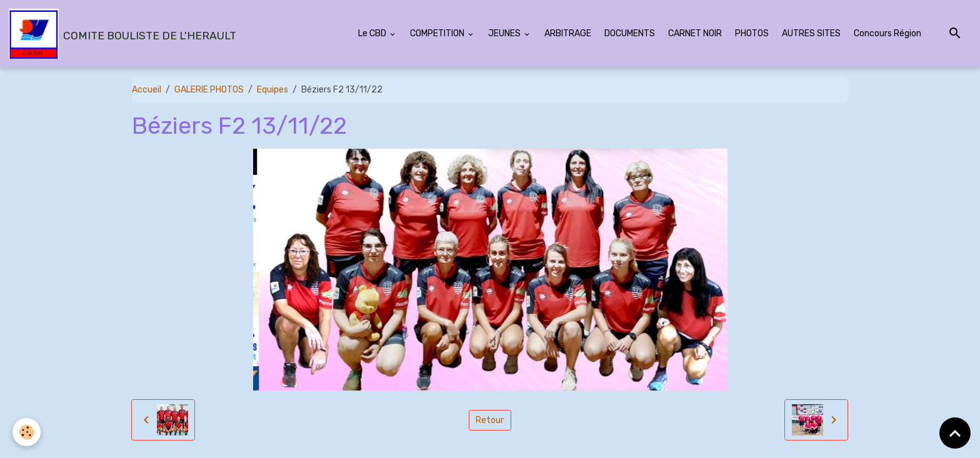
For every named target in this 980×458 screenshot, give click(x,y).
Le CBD (373, 33)
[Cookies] (27, 432)
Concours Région (887, 33)
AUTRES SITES (811, 33)
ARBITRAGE (568, 33)
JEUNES (505, 33)
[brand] (122, 34)
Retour (490, 420)
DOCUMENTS (630, 33)
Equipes (272, 90)
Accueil (147, 90)
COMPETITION (438, 33)
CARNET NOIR (695, 33)
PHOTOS (752, 33)
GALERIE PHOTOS (209, 90)
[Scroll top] (955, 433)
